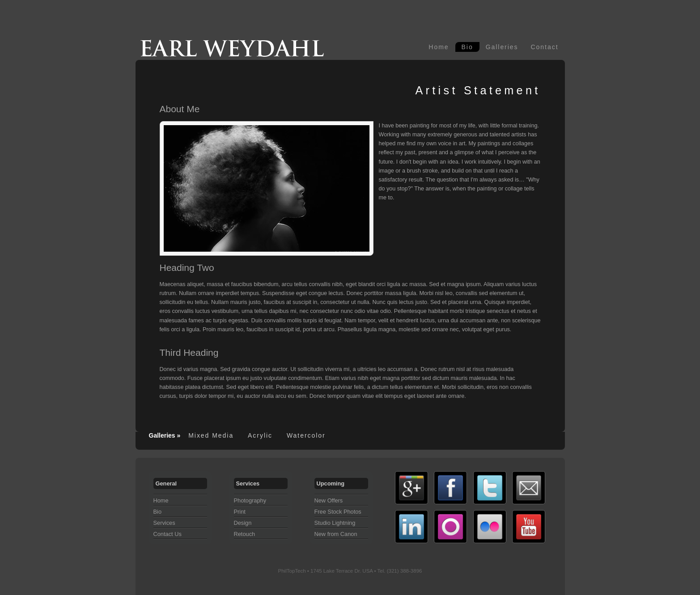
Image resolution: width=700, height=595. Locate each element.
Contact (545, 47)
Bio (467, 47)
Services (164, 523)
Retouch (245, 534)
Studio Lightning (335, 523)
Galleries (502, 47)
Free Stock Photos (338, 512)
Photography (250, 500)
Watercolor (306, 435)
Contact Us (168, 534)
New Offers (329, 500)
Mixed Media (211, 435)
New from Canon (336, 534)
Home (439, 47)
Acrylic (260, 435)
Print (240, 512)
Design (243, 523)
